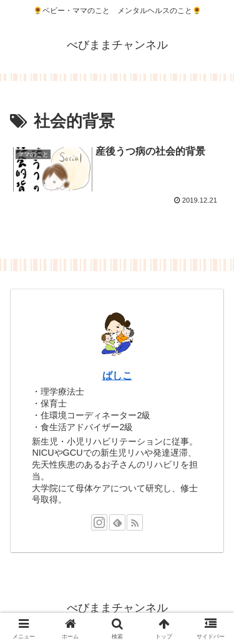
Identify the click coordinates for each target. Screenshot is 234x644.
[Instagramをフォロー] (99, 522)
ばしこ (117, 376)
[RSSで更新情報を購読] (135, 522)
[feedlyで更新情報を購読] (117, 522)
